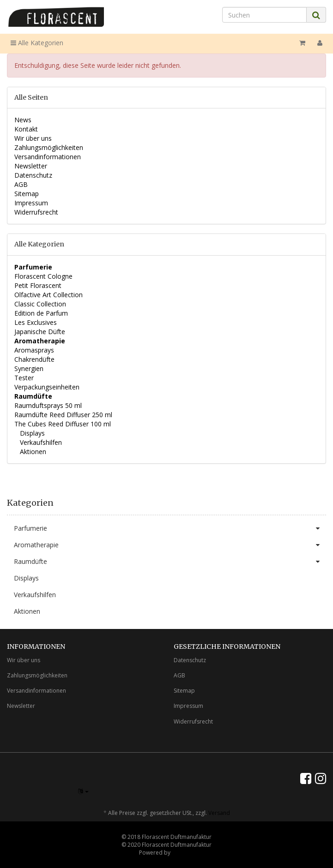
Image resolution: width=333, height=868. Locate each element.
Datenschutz (33, 175)
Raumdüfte (170, 562)
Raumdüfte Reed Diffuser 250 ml (63, 415)
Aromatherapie (170, 545)
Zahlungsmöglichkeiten (49, 147)
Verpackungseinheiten (47, 387)
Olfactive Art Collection (48, 295)
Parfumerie (170, 528)
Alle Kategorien (37, 43)
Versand (219, 813)
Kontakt (26, 129)
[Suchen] (264, 15)
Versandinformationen (48, 157)
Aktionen (32, 452)
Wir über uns (33, 138)
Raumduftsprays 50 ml (48, 405)
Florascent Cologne (43, 276)
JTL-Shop (183, 853)
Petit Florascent (38, 285)
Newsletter (31, 166)
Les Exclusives (36, 322)
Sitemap (27, 194)
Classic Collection (40, 304)
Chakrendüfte (34, 359)
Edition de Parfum (41, 313)
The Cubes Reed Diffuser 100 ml (63, 424)
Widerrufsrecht (36, 212)
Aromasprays (34, 350)
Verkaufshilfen (40, 442)
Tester (24, 378)
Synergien (29, 368)
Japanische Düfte (40, 332)
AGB (21, 184)
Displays (31, 433)
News (23, 120)
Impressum (31, 203)
